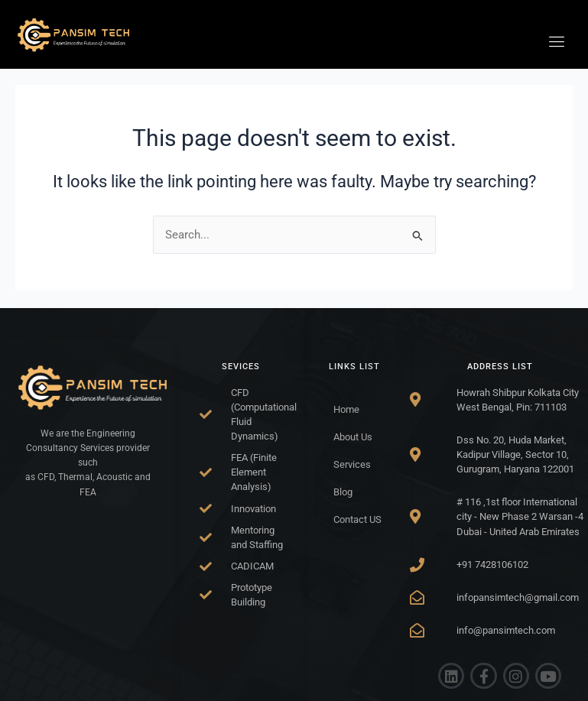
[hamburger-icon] (557, 42)
